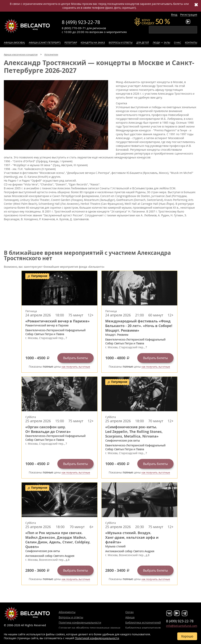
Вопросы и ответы (121, 42)
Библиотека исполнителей (143, 622)
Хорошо (187, 636)
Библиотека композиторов (143, 628)
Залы (167, 42)
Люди (156, 42)
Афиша (130, 617)
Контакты (191, 42)
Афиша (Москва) (14, 42)
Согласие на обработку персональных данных (89, 628)
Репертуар (71, 42)
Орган (129, 612)
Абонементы (67, 612)
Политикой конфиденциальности (97, 638)
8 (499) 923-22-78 (81, 22)
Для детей (143, 42)
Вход (174, 15)
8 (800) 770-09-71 (74, 28)
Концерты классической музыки (27, 26)
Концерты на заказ (93, 42)
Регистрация (189, 15)
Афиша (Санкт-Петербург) (45, 42)
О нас (178, 42)
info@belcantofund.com (182, 626)
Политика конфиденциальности (80, 622)
